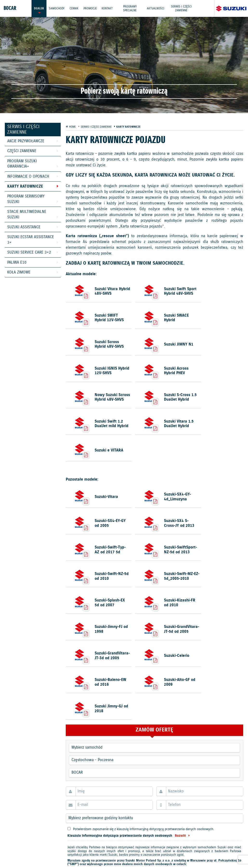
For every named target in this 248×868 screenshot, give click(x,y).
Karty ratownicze (25, 186)
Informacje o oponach (28, 177)
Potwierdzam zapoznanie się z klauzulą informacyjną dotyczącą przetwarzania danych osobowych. (144, 697)
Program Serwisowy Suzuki (26, 199)
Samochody (57, 8)
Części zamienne (22, 151)
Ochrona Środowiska (27, 849)
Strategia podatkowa (127, 855)
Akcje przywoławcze (26, 141)
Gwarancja (96, 849)
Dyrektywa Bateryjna (89, 855)
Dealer (39, 8)
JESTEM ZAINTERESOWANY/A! (153, 784)
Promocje (90, 8)
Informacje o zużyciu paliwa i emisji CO (160, 849)
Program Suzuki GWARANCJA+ (22, 164)
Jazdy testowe (145, 837)
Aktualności (156, 8)
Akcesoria (116, 849)
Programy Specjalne (130, 8)
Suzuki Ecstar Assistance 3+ (31, 240)
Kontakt (107, 8)
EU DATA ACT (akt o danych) (217, 849)
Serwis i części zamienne (182, 8)
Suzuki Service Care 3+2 (29, 252)
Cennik (74, 8)
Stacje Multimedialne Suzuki (27, 214)
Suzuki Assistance (24, 227)
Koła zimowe (19, 272)
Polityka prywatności (66, 849)
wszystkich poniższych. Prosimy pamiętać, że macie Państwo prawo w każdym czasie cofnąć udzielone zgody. (151, 738)
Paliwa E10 (17, 263)
